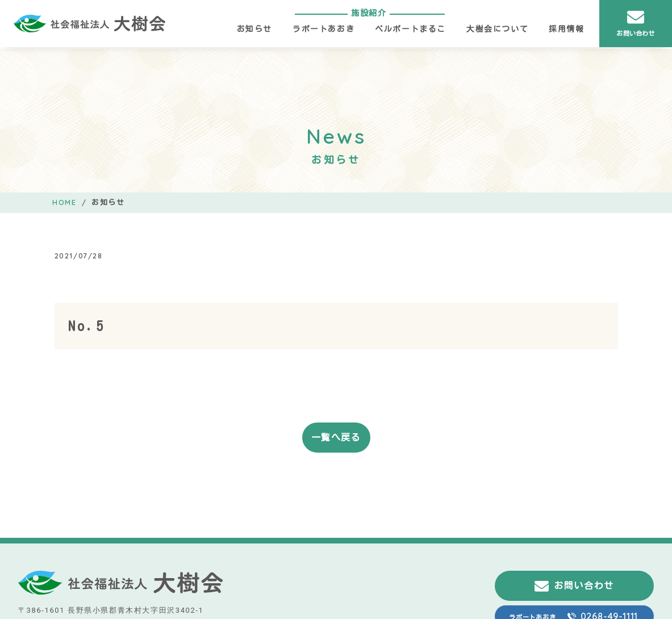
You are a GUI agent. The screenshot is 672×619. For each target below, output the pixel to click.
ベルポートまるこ (410, 29)
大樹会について (497, 29)
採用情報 (566, 29)
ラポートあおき (324, 29)
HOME (64, 202)
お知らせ (254, 29)
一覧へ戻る (336, 437)
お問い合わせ (635, 22)
